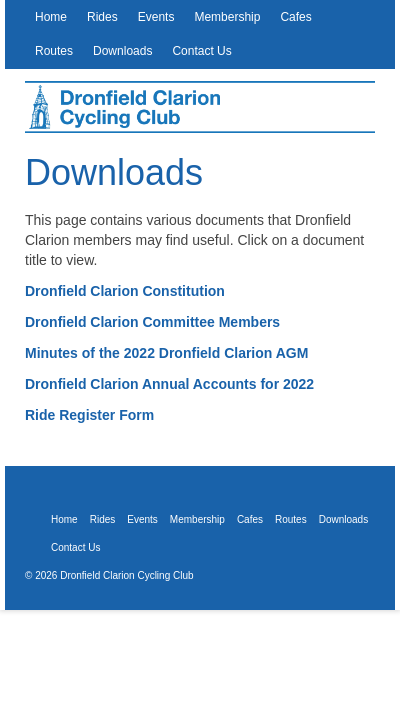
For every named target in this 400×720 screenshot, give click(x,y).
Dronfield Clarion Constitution (125, 291)
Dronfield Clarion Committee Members (152, 322)
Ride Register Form (89, 415)
